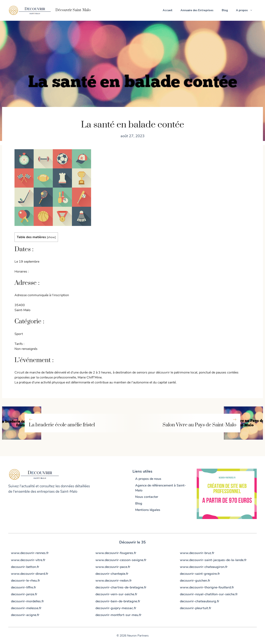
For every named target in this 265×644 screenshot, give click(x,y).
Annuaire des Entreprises (197, 10)
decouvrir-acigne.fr (25, 615)
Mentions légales (148, 510)
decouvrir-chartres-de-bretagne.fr (121, 587)
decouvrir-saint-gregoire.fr (200, 574)
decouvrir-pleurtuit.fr (196, 608)
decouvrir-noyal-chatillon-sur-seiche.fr (209, 594)
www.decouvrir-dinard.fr (30, 574)
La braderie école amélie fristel (62, 425)
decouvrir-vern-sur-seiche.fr (116, 594)
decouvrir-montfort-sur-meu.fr (118, 615)
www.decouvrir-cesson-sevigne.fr (121, 560)
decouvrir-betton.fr (25, 567)
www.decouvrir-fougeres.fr (116, 553)
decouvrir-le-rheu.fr (25, 581)
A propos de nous (148, 479)
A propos (246, 10)
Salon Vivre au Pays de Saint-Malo (199, 425)
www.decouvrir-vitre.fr (28, 560)
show (51, 237)
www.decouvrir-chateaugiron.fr (204, 567)
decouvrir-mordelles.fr (27, 601)
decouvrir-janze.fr (24, 594)
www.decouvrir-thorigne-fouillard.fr (207, 587)
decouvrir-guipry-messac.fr (116, 608)
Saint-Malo (69, 492)
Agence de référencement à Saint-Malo (161, 488)
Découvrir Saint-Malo (73, 10)
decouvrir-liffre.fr (23, 587)
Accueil (167, 10)
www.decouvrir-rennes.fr (30, 553)
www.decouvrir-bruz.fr (197, 553)
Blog (225, 10)
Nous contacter (147, 497)
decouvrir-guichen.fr (195, 581)
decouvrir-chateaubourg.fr (200, 601)
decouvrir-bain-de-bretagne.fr (118, 601)
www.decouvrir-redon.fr (114, 581)
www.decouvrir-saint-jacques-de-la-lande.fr (213, 560)
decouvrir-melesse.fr (26, 608)
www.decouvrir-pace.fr (113, 567)
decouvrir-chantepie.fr (112, 574)
